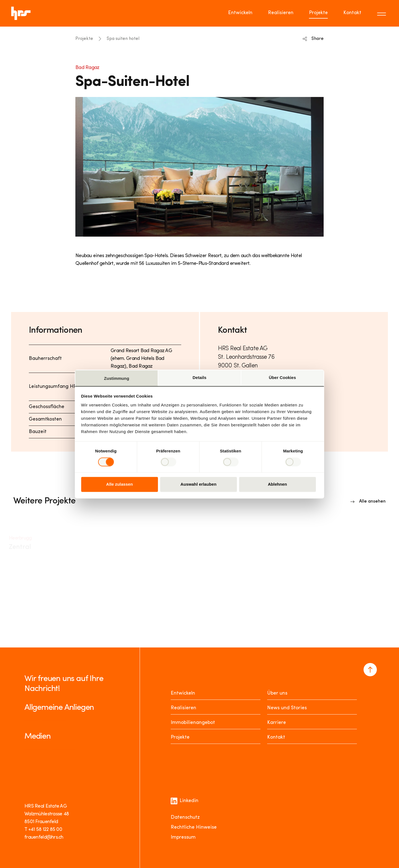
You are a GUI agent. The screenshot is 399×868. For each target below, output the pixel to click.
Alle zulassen (119, 484)
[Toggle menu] (382, 13)
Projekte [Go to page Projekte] (318, 13)
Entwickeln (183, 693)
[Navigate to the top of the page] (370, 670)
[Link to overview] (368, 501)
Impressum (183, 837)
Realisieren (183, 708)
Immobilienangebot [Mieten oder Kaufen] (193, 723)
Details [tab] (199, 377)
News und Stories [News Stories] (287, 708)
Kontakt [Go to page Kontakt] (352, 13)
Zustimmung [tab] (117, 378)
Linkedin (185, 801)
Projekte (84, 39)
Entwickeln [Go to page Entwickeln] (240, 13)
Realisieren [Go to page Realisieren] (281, 13)
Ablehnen (277, 484)
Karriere (277, 723)
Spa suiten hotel (123, 39)
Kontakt (276, 737)
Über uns (277, 693)
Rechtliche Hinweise (194, 827)
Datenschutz (185, 817)
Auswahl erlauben (198, 484)
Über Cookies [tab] (282, 377)
